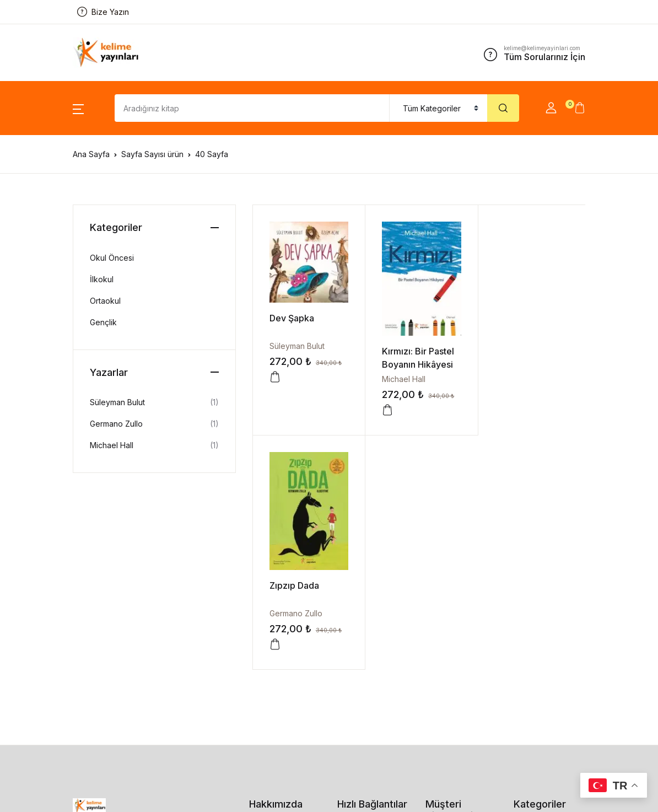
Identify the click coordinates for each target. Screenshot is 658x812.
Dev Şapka (292, 316)
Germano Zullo (517, 380)
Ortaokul (105, 301)
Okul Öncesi (112, 258)
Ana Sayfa (91, 154)
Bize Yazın (103, 12)
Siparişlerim (358, 607)
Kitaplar (351, 650)
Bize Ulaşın (269, 628)
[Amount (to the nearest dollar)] (252, 108)
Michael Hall (402, 376)
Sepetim (352, 628)
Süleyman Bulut (297, 344)
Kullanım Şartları (454, 673)
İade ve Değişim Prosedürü (455, 646)
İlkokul (102, 279)
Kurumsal (265, 607)
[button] (78, 108)
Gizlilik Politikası (454, 618)
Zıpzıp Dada (516, 352)
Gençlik (103, 322)
